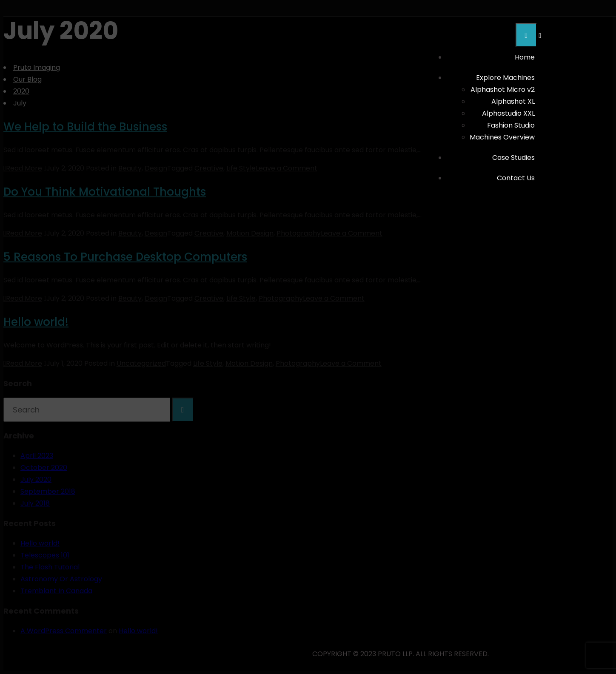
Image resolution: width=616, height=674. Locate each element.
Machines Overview (502, 137)
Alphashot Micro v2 (503, 90)
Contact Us (516, 178)
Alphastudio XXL (508, 113)
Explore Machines (505, 78)
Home (525, 57)
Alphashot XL (513, 101)
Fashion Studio (511, 125)
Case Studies (513, 158)
